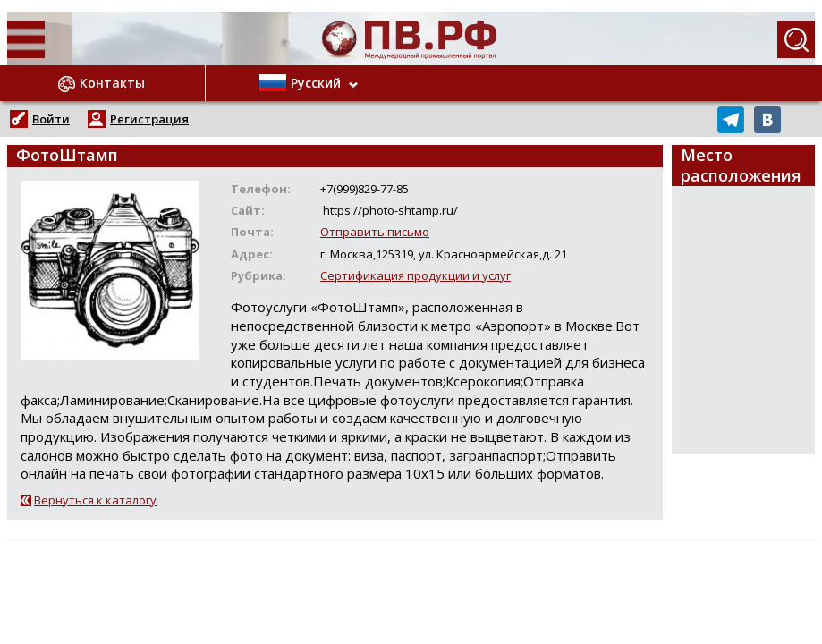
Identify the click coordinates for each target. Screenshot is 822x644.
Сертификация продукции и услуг (415, 275)
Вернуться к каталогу (95, 500)
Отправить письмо (375, 232)
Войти (51, 119)
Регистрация (149, 119)
